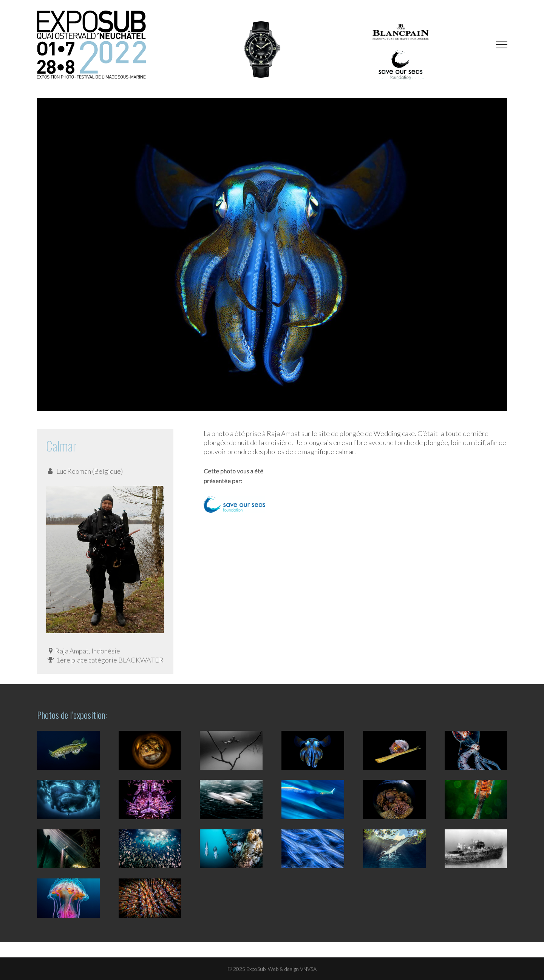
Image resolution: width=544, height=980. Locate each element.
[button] (502, 45)
